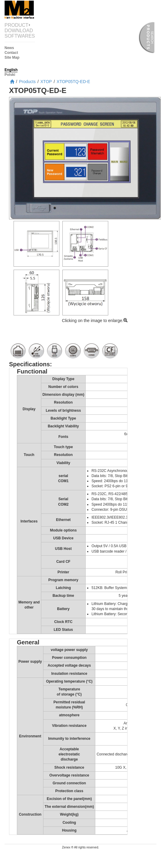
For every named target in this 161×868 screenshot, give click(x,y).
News (9, 48)
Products (27, 82)
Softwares (20, 36)
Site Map (12, 57)
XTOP (46, 82)
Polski (10, 75)
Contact (11, 53)
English (11, 70)
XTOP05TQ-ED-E (73, 82)
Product (20, 25)
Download (19, 31)
